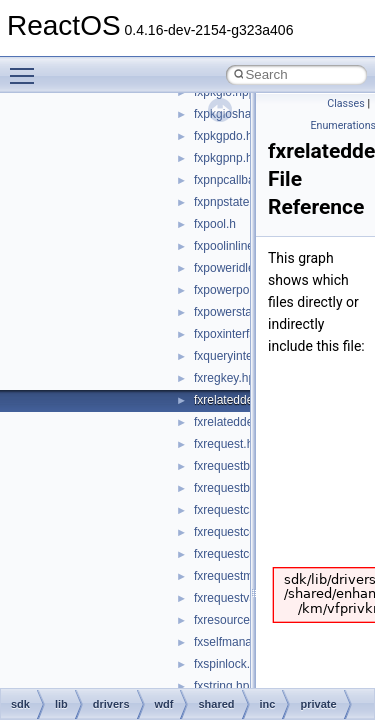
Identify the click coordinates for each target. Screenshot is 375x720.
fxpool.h (215, 224)
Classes (345, 103)
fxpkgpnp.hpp (230, 158)
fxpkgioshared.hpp (243, 114)
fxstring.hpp (225, 686)
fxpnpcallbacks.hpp (245, 180)
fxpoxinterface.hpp (243, 334)
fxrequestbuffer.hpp (245, 488)
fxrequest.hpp (230, 444)
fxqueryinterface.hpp (248, 356)
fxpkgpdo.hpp (230, 136)
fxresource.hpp (233, 620)
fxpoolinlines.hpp (238, 246)
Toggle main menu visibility (27, 67)
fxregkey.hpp (228, 378)
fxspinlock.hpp (232, 664)
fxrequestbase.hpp (243, 466)
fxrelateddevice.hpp (246, 400)
